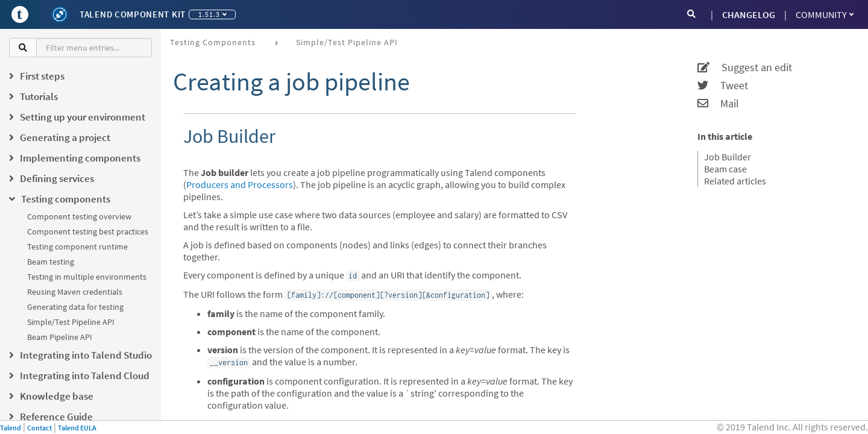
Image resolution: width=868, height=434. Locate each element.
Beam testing (51, 262)
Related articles (735, 181)
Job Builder (728, 157)
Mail (718, 104)
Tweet (723, 86)
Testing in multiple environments (87, 277)
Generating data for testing (75, 307)
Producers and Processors (240, 184)
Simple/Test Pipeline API (71, 322)
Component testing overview (79, 216)
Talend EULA (77, 428)
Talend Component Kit (133, 14)
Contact (39, 428)
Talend (11, 428)
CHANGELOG (749, 14)
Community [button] (825, 14)
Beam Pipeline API (60, 337)
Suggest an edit (745, 68)
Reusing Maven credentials (75, 292)
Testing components (213, 42)
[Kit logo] (60, 14)
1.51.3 (212, 14)
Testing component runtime (77, 247)
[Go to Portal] (20, 14)
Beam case (725, 169)
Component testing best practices (88, 231)
